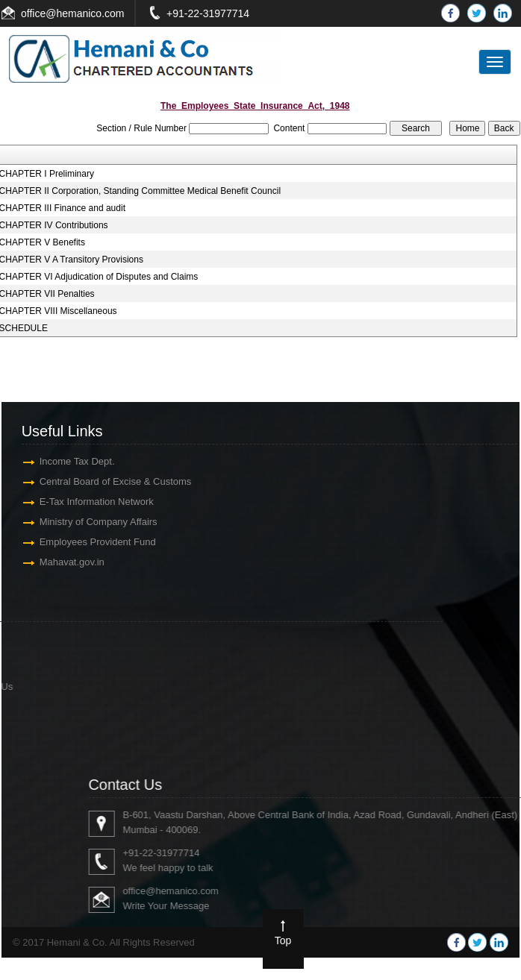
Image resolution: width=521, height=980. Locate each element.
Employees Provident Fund (87, 542)
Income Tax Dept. (67, 461)
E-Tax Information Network (86, 502)
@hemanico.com (85, 13)
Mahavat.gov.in (62, 562)
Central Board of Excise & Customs (105, 481)
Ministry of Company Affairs (88, 522)
